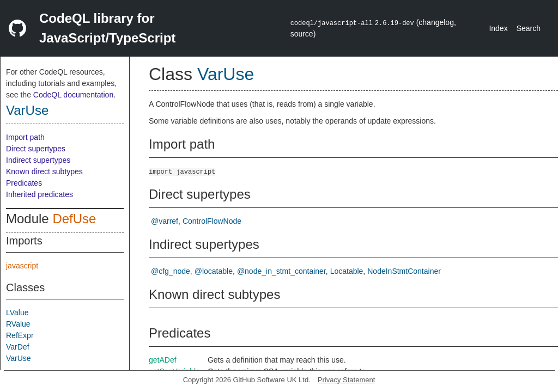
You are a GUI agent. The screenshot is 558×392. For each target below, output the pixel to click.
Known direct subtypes (44, 171)
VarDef (18, 347)
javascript (22, 266)
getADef (163, 360)
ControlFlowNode (212, 221)
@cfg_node (171, 271)
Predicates (24, 183)
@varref (165, 221)
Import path (25, 137)
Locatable (347, 271)
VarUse (27, 110)
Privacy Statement (347, 380)
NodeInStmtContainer (404, 271)
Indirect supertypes (38, 160)
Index (498, 28)
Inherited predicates (40, 194)
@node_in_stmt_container (281, 271)
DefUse (74, 219)
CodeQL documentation (73, 95)
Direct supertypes (36, 149)
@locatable (214, 271)
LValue (17, 313)
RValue (18, 324)
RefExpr (20, 335)
